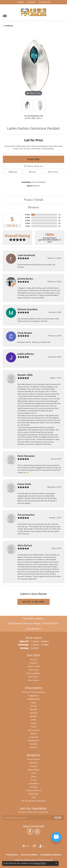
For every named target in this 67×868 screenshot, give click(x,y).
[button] (20, 2)
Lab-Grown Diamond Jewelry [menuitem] (33, 692)
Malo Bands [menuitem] (33, 783)
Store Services (34, 680)
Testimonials (33, 670)
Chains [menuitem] (34, 727)
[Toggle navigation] (5, 15)
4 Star (27, 217)
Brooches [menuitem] (34, 744)
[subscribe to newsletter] (58, 818)
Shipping (13, 172)
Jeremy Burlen (25, 279)
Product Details (34, 199)
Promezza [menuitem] (33, 787)
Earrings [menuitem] (34, 706)
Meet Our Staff (34, 666)
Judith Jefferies (26, 354)
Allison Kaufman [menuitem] (34, 759)
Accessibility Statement (51, 855)
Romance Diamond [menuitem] (34, 790)
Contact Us (33, 663)
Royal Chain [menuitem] (34, 794)
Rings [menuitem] (33, 702)
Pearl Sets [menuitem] (34, 747)
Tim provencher (26, 515)
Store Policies (33, 677)
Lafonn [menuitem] (34, 776)
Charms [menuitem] (34, 723)
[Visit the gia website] (26, 846)
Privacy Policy (12, 855)
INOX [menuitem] (34, 773)
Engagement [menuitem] (33, 695)
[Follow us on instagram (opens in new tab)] (37, 832)
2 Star (27, 223)
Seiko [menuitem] (34, 797)
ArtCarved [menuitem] (34, 763)
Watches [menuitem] (33, 733)
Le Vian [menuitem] (34, 780)
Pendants (9, 26)
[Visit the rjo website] (34, 846)
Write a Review (34, 602)
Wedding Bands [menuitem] (34, 699)
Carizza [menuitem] (34, 766)
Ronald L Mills (25, 375)
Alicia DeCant (25, 545)
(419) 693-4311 (33, 118)
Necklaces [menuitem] (34, 713)
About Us (34, 659)
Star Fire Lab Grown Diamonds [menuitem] (34, 801)
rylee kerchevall (26, 255)
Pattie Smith (24, 484)
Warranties (53, 172)
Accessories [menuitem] (34, 737)
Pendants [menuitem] (33, 716)
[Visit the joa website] (42, 846)
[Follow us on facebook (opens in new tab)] (30, 832)
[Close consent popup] (56, 863)
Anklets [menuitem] (34, 720)
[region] (33, 66)
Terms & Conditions (29, 855)
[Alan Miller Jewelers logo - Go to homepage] (34, 12)
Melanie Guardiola (27, 309)
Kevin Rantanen (26, 456)
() (59, 215)
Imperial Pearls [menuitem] (33, 770)
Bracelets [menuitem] (33, 709)
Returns (32, 172)
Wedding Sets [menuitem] (33, 740)
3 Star (27, 220)
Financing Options (33, 673)
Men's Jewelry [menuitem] (34, 730)
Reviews (34, 207)
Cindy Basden (25, 333)
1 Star (27, 226)
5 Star (27, 215)
